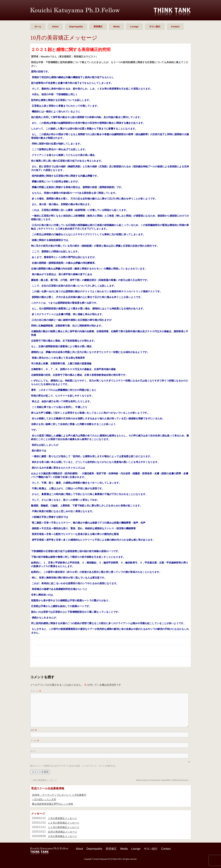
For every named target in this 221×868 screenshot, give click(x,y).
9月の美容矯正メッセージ (44, 780)
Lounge (134, 27)
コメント (36, 691)
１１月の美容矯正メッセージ (64, 827)
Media (116, 27)
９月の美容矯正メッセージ (62, 836)
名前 (34, 730)
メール (35, 741)
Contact (175, 27)
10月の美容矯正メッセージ (63, 832)
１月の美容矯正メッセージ (62, 818)
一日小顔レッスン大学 (44, 799)
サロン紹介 (155, 27)
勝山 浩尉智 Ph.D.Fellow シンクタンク (75, 11)
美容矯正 (98, 27)
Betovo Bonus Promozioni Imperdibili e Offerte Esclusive (164, 780)
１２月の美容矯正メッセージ (64, 823)
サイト (33, 751)
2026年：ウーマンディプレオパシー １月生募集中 (59, 795)
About (55, 27)
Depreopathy (76, 27)
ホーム (38, 27)
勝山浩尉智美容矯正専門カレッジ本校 (52, 804)
